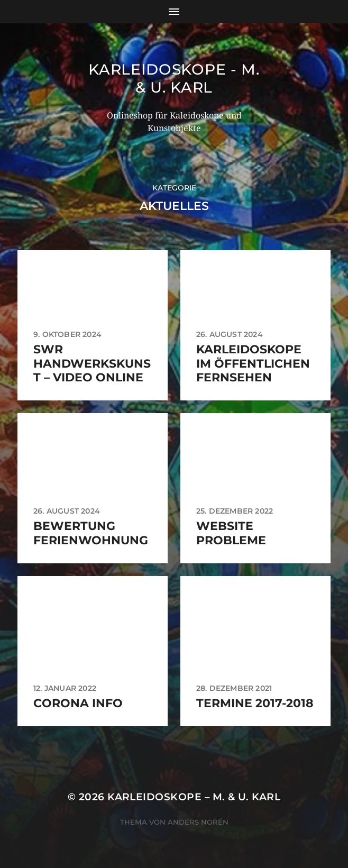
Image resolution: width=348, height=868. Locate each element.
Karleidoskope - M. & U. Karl (174, 78)
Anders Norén (198, 822)
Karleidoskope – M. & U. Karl (194, 797)
